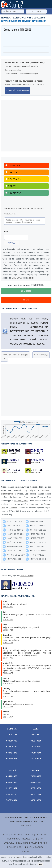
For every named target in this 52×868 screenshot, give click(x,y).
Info (13, 836)
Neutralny (13, 179)
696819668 (36, 801)
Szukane (29, 836)
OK (41, 864)
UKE (14, 279)
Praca (34, 844)
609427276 (12, 754)
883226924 (8, 631)
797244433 (8, 707)
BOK (21, 848)
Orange (47, 505)
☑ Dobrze (26, 292)
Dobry (11, 186)
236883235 (12, 795)
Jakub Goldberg (27, 577)
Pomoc (43, 844)
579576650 (12, 748)
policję (32, 279)
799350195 (36, 777)
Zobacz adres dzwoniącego (18, 90)
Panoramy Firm (21, 502)
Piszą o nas (22, 844)
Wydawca (9, 844)
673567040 (36, 754)
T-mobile (13, 509)
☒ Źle (26, 301)
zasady (41, 208)
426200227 (8, 684)
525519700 (36, 789)
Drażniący (13, 172)
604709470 (12, 777)
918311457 (12, 789)
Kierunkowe (14, 840)
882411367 (8, 718)
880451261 (8, 608)
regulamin (10, 214)
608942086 (12, 783)
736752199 (8, 697)
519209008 (36, 760)
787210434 (12, 801)
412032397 (36, 783)
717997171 (12, 736)
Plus (3, 509)
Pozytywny (14, 193)
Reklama (12, 848)
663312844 (36, 795)
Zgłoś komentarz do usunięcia (15, 356)
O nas (41, 840)
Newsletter (29, 840)
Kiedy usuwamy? (41, 356)
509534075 (8, 674)
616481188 (8, 643)
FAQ (4, 359)
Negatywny (14, 165)
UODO (20, 279)
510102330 (8, 620)
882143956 (36, 742)
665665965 (12, 760)
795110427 (36, 736)
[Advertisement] (26, 126)
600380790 (12, 742)
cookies (19, 857)
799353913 (36, 748)
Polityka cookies (34, 848)
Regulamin (41, 836)
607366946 (8, 659)
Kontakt (26, 852)
